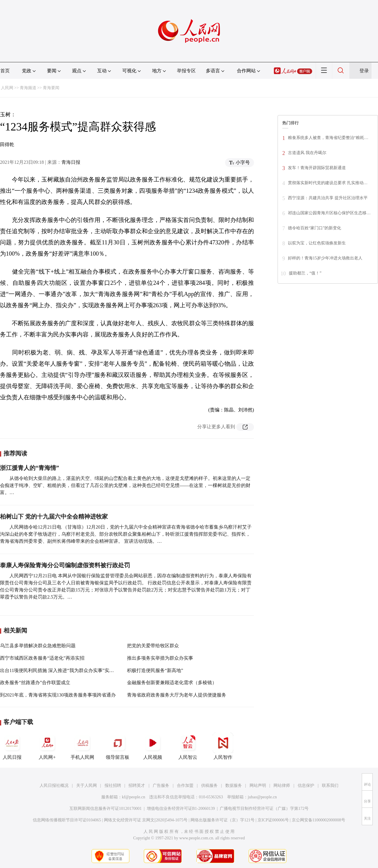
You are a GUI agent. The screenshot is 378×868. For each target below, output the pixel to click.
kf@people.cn (134, 797)
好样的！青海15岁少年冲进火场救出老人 (325, 258)
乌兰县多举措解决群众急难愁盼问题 (38, 646)
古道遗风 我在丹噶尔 (307, 153)
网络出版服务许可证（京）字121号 (223, 820)
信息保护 (306, 786)
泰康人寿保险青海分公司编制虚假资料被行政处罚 (65, 565)
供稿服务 (209, 786)
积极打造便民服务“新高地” (155, 670)
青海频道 (28, 88)
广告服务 (161, 786)
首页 (5, 71)
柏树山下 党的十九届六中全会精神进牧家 (54, 516)
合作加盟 (185, 786)
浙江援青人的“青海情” (30, 468)
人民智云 (188, 746)
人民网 (7, 88)
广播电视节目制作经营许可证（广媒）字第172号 (264, 809)
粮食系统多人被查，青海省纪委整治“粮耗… (328, 138)
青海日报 (71, 162)
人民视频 (153, 746)
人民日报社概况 (54, 786)
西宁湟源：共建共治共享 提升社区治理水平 (328, 198)
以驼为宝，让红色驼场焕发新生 (317, 243)
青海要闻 (51, 88)
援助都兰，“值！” (305, 273)
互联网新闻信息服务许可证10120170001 (106, 809)
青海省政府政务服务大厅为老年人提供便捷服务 (177, 695)
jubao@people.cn (262, 797)
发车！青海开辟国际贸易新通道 (317, 168)
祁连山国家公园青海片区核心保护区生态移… (329, 213)
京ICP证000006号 (273, 820)
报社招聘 (113, 786)
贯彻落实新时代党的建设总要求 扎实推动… (328, 183)
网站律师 (282, 786)
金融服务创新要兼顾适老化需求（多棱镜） (172, 683)
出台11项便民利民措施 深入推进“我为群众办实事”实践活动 (62, 670)
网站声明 (258, 786)
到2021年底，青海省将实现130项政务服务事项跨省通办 (58, 695)
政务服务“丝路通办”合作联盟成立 (35, 683)
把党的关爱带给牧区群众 (153, 646)
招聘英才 (137, 786)
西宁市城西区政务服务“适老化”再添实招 (42, 658)
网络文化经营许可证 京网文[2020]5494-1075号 (146, 820)
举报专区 (186, 71)
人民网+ (47, 746)
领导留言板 (118, 746)
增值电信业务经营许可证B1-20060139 (181, 809)
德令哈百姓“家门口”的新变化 (315, 228)
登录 (364, 71)
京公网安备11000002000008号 (318, 820)
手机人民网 (82, 746)
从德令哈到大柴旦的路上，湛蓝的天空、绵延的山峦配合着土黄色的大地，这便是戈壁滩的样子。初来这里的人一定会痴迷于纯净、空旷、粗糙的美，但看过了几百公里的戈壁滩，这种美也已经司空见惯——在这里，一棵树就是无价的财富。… (125, 485)
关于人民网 (87, 786)
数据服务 (234, 786)
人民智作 (223, 746)
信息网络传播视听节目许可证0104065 (67, 820)
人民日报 (12, 746)
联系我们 (330, 786)
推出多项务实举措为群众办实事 (160, 658)
